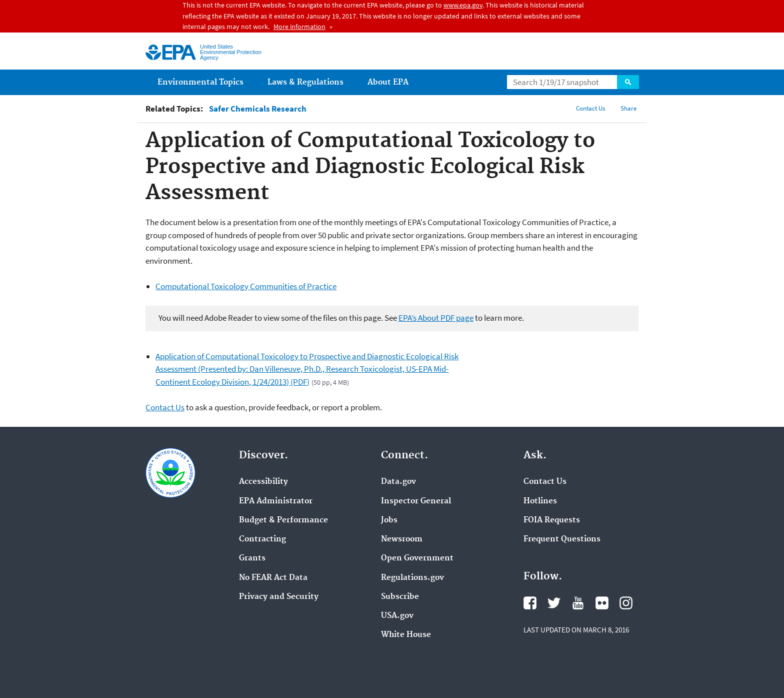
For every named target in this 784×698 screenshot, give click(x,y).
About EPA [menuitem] (388, 82)
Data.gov (398, 482)
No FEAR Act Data (273, 578)
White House (406, 635)
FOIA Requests (552, 520)
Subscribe (400, 597)
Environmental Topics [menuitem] (200, 82)
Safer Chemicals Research (258, 109)
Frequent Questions (562, 539)
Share (628, 108)
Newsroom (402, 539)
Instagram (626, 603)
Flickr (602, 603)
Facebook (530, 603)
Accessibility (263, 482)
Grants (252, 558)
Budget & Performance (283, 520)
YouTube (578, 603)
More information (299, 27)
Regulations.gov (412, 578)
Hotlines (540, 501)
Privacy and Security (279, 597)
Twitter (554, 603)
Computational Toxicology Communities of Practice (246, 286)
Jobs (389, 520)
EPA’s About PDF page (436, 318)
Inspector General (416, 501)
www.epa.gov (463, 5)
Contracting (262, 539)
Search (628, 82)
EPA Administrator (276, 501)
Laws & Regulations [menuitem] (305, 82)
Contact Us (590, 108)
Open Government (417, 558)
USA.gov (397, 616)
